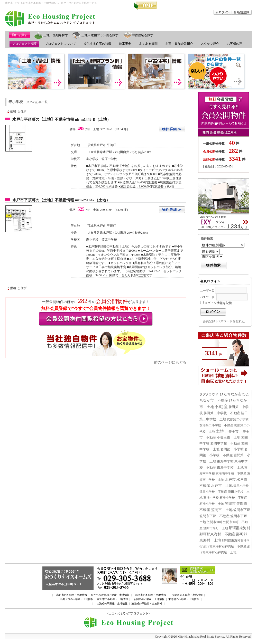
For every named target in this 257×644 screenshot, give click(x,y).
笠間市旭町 (215, 522)
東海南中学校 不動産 (231, 473)
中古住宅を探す (143, 35)
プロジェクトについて (60, 44)
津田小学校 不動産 (213, 492)
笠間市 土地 (222, 510)
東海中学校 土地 (230, 467)
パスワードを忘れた (231, 321)
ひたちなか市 (231, 394)
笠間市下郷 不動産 (214, 516)
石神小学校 (211, 498)
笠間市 (230, 504)
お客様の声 (235, 44)
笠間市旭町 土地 (216, 528)
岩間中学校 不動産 (225, 443)
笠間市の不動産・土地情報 (187, 595)
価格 (11, 111)
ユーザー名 (207, 290)
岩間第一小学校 (232, 449)
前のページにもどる (170, 362)
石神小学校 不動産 (233, 498)
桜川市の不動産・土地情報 (113, 599)
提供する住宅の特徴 (97, 44)
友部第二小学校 (238, 419)
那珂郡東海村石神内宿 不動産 (225, 546)
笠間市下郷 (242, 510)
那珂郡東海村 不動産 (217, 534)
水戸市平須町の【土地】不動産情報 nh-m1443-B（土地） (62, 119)
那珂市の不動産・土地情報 (151, 595)
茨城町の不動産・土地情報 (147, 604)
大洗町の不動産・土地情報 (112, 604)
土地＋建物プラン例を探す (100, 35)
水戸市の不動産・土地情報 (72, 595)
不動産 (221, 407)
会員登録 (209, 321)
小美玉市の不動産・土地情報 (77, 599)
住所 (22, 111)
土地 (220, 431)
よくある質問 (148, 44)
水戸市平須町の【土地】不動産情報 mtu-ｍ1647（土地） (61, 200)
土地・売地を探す (56, 35)
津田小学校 (241, 486)
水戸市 (230, 480)
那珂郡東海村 (240, 528)
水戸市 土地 (222, 486)
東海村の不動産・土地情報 (184, 599)
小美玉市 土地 (229, 438)
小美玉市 (232, 432)
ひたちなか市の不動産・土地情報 (110, 595)
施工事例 (125, 44)
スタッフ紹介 (210, 44)
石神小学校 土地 (212, 504)
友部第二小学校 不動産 (216, 425)
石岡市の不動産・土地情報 (149, 599)
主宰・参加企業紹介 (179, 44)
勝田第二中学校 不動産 (222, 413)
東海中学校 (225, 461)
